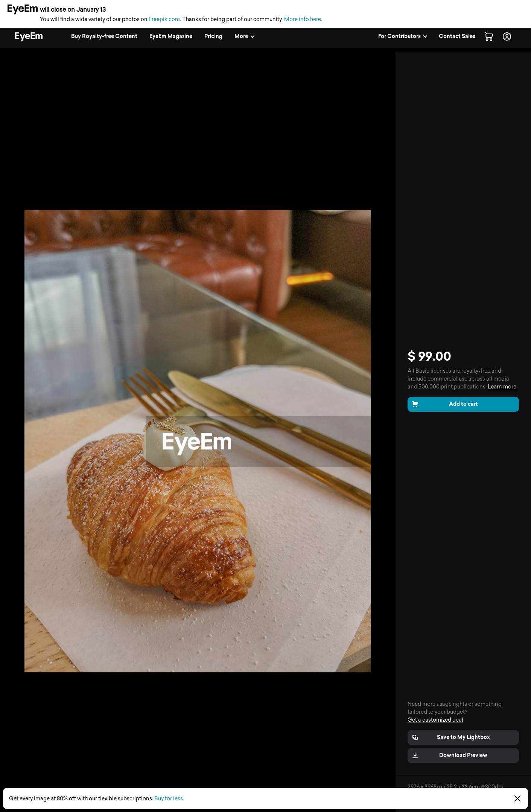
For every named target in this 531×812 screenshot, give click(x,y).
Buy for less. (169, 799)
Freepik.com (164, 19)
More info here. (303, 19)
